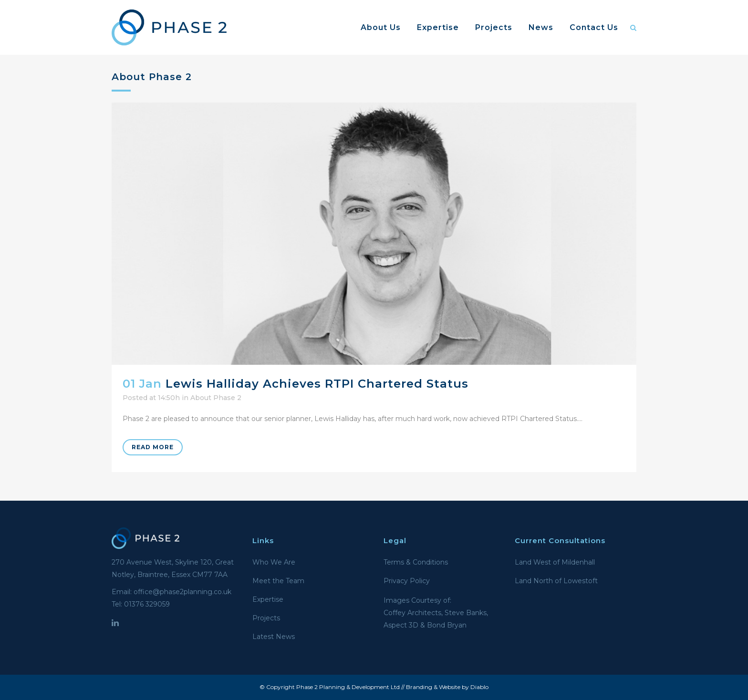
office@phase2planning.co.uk (182, 592)
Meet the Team (278, 581)
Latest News (274, 637)
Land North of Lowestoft (556, 581)
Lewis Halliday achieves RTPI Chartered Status (317, 384)
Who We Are (274, 562)
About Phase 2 (216, 398)
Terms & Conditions (416, 562)
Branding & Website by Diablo (447, 687)
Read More (153, 447)
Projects (266, 618)
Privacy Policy (407, 581)
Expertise (268, 599)
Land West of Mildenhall (555, 562)
